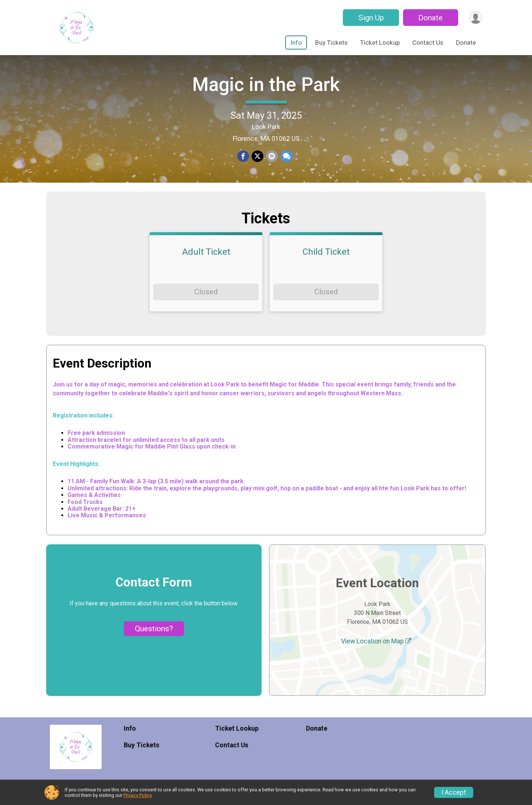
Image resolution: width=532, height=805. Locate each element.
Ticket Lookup (380, 43)
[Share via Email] (272, 163)
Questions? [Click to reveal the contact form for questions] (154, 641)
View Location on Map (376, 654)
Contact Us (428, 43)
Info (296, 43)
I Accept (454, 792)
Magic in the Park (266, 91)
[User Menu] (475, 18)
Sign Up (370, 18)
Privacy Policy (137, 795)
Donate (430, 18)
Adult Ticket (206, 265)
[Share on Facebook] (243, 163)
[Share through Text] (286, 163)
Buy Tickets (331, 43)
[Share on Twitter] (258, 163)
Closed (206, 305)
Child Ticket (326, 265)
